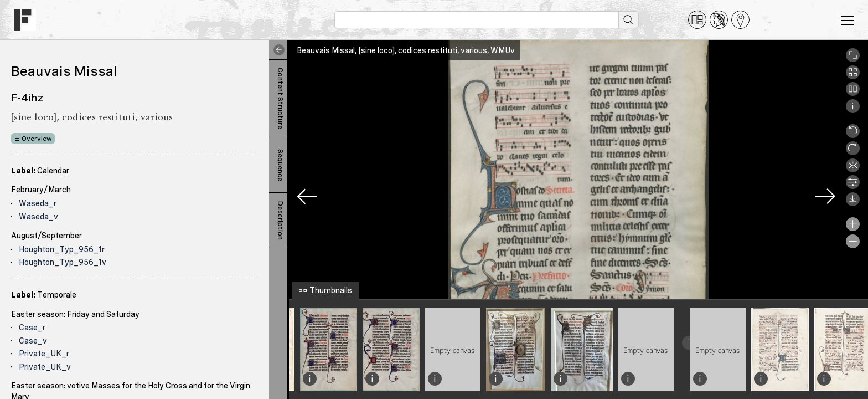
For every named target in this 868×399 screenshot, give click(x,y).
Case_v (33, 341)
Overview (37, 139)
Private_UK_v (45, 367)
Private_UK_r (44, 354)
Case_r (32, 328)
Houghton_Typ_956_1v (63, 262)
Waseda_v (38, 217)
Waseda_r (38, 203)
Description (280, 221)
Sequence (280, 165)
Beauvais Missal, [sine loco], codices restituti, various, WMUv (406, 50)
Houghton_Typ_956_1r (62, 249)
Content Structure (280, 98)
